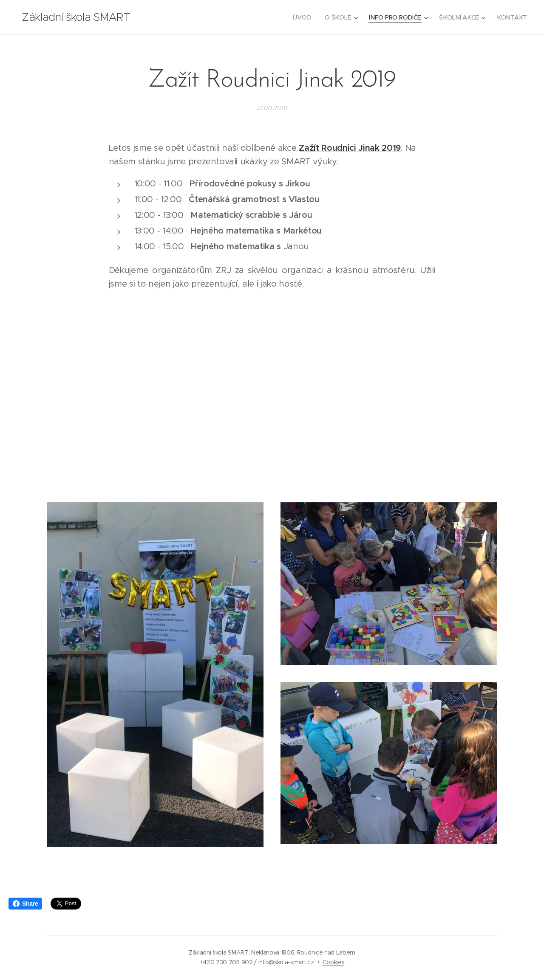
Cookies (334, 962)
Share (25, 904)
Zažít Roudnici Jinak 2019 (350, 148)
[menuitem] (305, 17)
